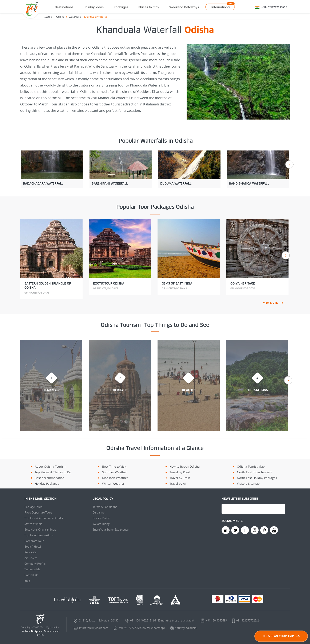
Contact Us (31, 575)
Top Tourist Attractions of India (44, 518)
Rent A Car (31, 552)
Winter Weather (113, 484)
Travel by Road (180, 472)
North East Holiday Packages (257, 478)
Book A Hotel (33, 547)
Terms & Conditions (105, 507)
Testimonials (32, 569)
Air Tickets (31, 558)
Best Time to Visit (114, 466)
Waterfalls (75, 17)
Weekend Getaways (184, 7)
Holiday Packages (47, 484)
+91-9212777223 (272, 7)
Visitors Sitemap (248, 484)
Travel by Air (178, 484)
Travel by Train (180, 478)
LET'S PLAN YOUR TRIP (281, 636)
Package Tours (33, 507)
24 (286, 7)
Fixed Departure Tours (38, 512)
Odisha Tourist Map (251, 466)
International (221, 7)
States (48, 17)
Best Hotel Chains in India (40, 530)
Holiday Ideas (94, 7)
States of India (33, 524)
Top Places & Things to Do (53, 472)
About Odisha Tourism (51, 466)
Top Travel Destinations (39, 535)
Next (289, 164)
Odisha (60, 17)
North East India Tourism (255, 472)
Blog (27, 581)
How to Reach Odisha (185, 466)
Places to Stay (149, 7)
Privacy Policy (101, 518)
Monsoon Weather (115, 478)
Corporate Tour (34, 541)
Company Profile (35, 564)
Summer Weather (115, 472)
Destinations (64, 7)
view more (273, 303)
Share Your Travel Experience (111, 530)
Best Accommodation (50, 478)
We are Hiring (101, 524)
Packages (121, 7)
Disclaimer (99, 512)
